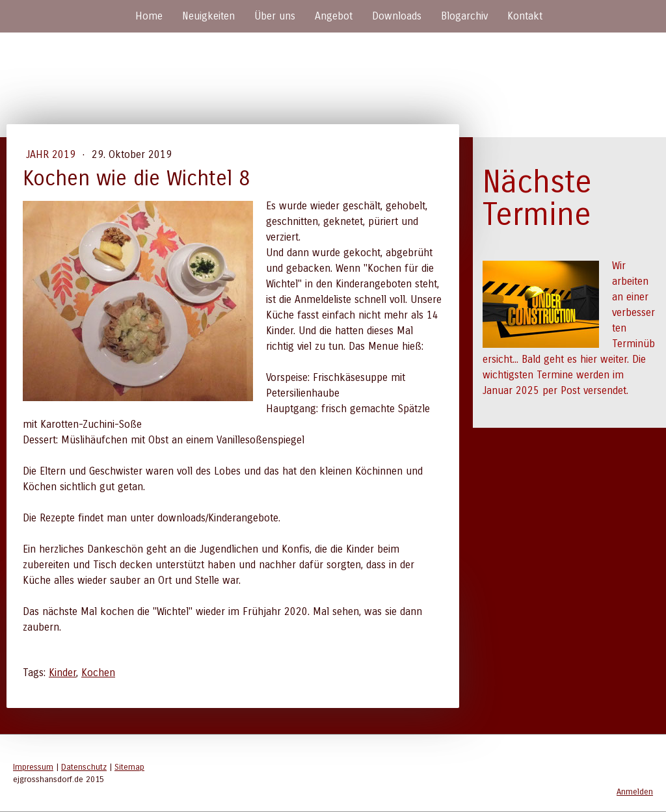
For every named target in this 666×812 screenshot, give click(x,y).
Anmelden (635, 792)
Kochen (98, 673)
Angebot (334, 16)
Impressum (33, 767)
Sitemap (129, 767)
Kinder (62, 673)
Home (149, 16)
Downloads (397, 16)
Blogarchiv (464, 16)
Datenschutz (84, 767)
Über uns (275, 16)
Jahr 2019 (52, 154)
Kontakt (525, 16)
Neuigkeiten (208, 16)
